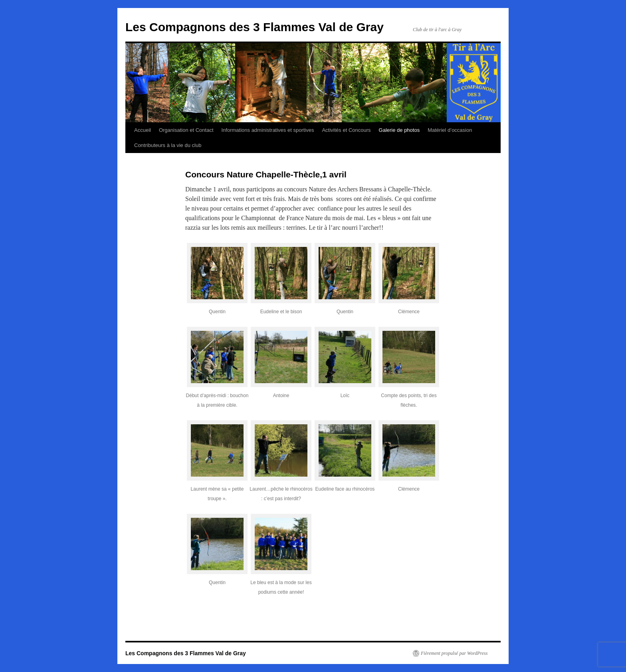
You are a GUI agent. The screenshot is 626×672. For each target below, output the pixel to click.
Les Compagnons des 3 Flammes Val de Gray (255, 27)
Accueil (143, 130)
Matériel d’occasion (450, 130)
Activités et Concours (346, 130)
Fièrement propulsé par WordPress (454, 653)
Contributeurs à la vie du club (168, 145)
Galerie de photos (399, 130)
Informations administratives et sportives (268, 130)
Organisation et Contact (186, 130)
